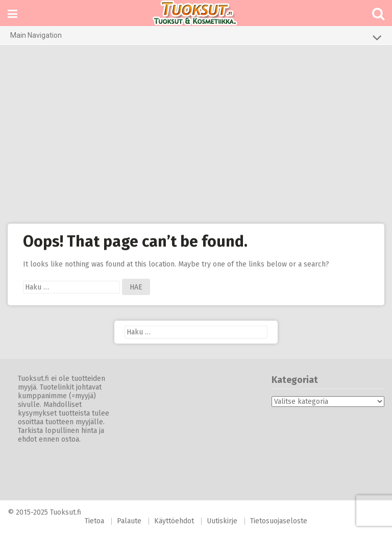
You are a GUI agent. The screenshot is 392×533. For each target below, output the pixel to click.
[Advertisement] (196, 134)
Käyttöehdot (174, 521)
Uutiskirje (222, 521)
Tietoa (94, 521)
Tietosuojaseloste (279, 521)
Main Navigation (196, 37)
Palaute (129, 521)
